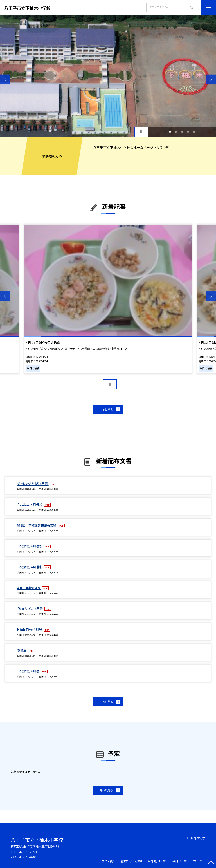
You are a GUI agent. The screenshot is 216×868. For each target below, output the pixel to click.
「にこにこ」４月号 (29, 671)
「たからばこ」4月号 (30, 609)
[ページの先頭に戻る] (211, 863)
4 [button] (188, 132)
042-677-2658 (27, 852)
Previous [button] (5, 79)
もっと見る (106, 409)
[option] (108, 76)
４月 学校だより (29, 588)
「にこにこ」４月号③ (30, 546)
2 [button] (176, 132)
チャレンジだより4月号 (33, 484)
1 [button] (170, 132)
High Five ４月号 (30, 629)
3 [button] (182, 132)
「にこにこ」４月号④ (30, 504)
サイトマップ (197, 838)
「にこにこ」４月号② (30, 567)
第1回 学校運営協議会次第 (37, 525)
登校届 (22, 650)
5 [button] (194, 132)
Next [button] (211, 79)
